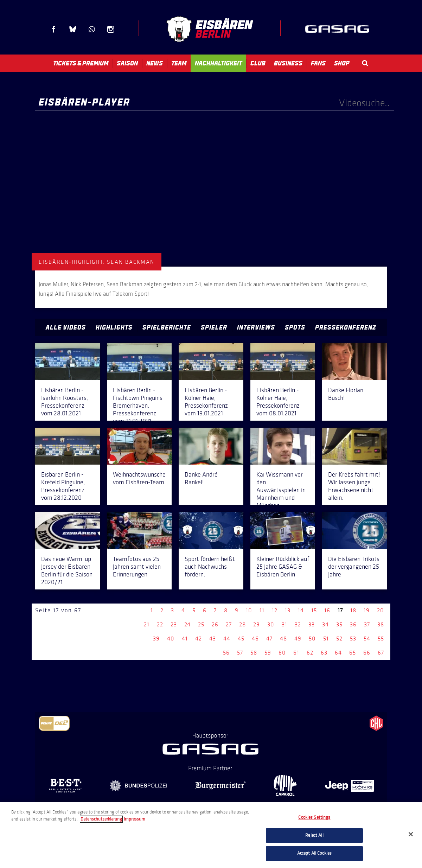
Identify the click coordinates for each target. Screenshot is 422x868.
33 (312, 624)
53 (353, 639)
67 (381, 653)
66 (367, 653)
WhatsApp (92, 29)
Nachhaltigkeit (218, 63)
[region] (211, 835)
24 (187, 624)
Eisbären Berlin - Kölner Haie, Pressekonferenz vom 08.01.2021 (278, 402)
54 (367, 639)
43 (213, 639)
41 (185, 639)
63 (324, 653)
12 (275, 610)
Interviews (256, 327)
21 (147, 624)
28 (242, 624)
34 (325, 624)
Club (258, 63)
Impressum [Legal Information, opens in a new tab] (135, 819)
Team (179, 63)
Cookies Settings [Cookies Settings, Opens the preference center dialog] (314, 817)
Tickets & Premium (81, 63)
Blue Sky (73, 29)
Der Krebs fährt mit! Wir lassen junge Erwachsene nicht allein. (354, 486)
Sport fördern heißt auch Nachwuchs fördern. (210, 567)
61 (296, 653)
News (155, 63)
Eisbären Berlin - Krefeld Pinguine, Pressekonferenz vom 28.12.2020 (63, 486)
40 (171, 639)
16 (327, 610)
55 (381, 639)
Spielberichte (167, 327)
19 (367, 610)
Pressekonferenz (346, 327)
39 (156, 639)
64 (338, 653)
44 (227, 639)
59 (268, 653)
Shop (342, 63)
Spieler (214, 327)
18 (353, 610)
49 (298, 639)
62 (310, 653)
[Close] (411, 834)
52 (339, 639)
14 (301, 610)
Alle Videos (66, 327)
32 (298, 624)
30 (271, 624)
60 (282, 653)
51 (326, 639)
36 (353, 624)
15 (314, 610)
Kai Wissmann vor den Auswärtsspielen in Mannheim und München (281, 490)
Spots (295, 327)
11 (262, 610)
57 (240, 653)
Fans (318, 63)
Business (288, 63)
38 (381, 624)
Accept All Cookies (314, 853)
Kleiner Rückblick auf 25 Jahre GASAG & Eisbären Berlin (283, 567)
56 (226, 653)
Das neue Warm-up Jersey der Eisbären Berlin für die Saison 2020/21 (67, 570)
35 (339, 624)
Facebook (54, 29)
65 (353, 653)
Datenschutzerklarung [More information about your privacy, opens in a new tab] (101, 819)
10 (249, 610)
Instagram (111, 29)
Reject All (314, 835)
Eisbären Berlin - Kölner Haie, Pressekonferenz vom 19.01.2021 (206, 402)
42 (199, 639)
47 (269, 639)
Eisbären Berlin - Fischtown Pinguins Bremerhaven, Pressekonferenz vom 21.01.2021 (138, 406)
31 (284, 624)
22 (160, 624)
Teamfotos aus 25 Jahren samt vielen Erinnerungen (137, 567)
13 (288, 610)
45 (241, 639)
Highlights (114, 327)
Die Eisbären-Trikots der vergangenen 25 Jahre (354, 567)
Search (365, 63)
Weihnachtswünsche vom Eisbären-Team (139, 478)
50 (312, 639)
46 (255, 639)
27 (229, 624)
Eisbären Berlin (210, 29)
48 (283, 639)
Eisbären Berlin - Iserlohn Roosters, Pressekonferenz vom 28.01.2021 (65, 402)
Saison (127, 63)
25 (201, 624)
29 (257, 624)
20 (381, 610)
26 (215, 624)
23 (174, 624)
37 (367, 624)
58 (254, 653)
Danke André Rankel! (201, 478)
